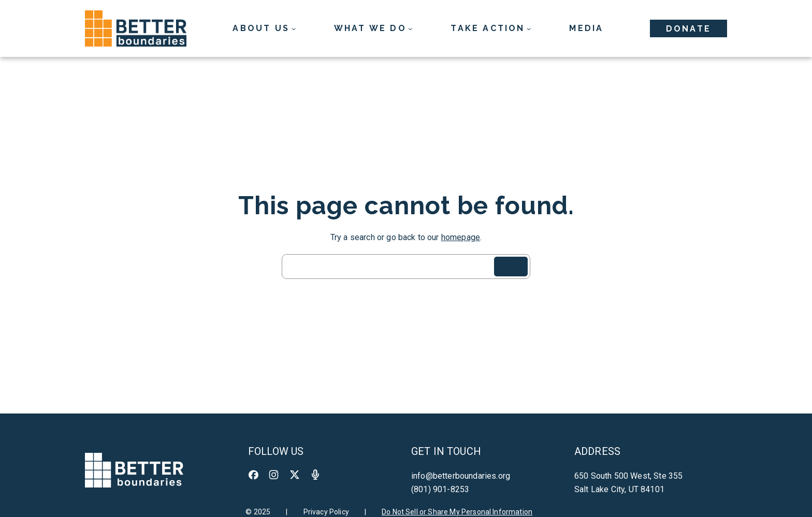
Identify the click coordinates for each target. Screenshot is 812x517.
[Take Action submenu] (491, 28)
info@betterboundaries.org (461, 476)
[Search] (511, 267)
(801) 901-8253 (440, 489)
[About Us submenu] (264, 28)
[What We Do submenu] (373, 28)
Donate (688, 29)
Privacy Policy (326, 512)
